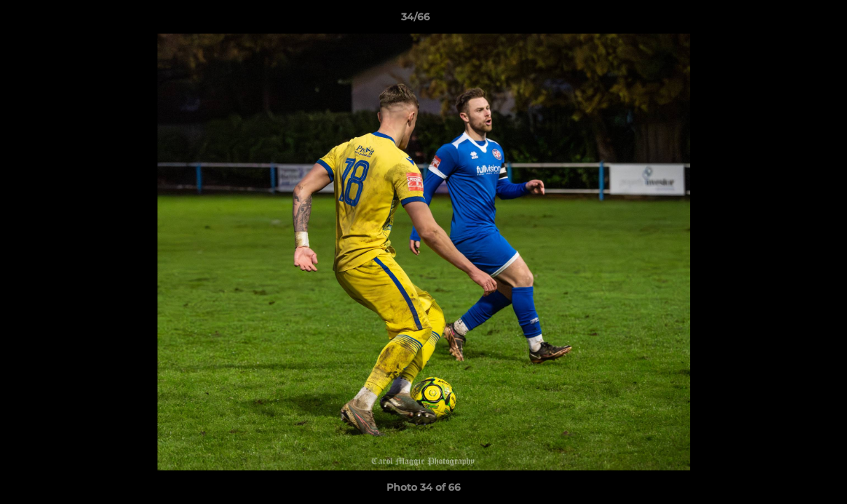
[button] (788, 20)
